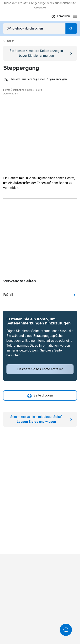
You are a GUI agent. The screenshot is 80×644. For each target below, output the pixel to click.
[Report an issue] (40, 419)
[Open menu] (75, 16)
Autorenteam (11, 94)
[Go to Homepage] (15, 16)
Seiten (9, 41)
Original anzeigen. (57, 79)
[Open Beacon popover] (66, 630)
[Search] (71, 28)
